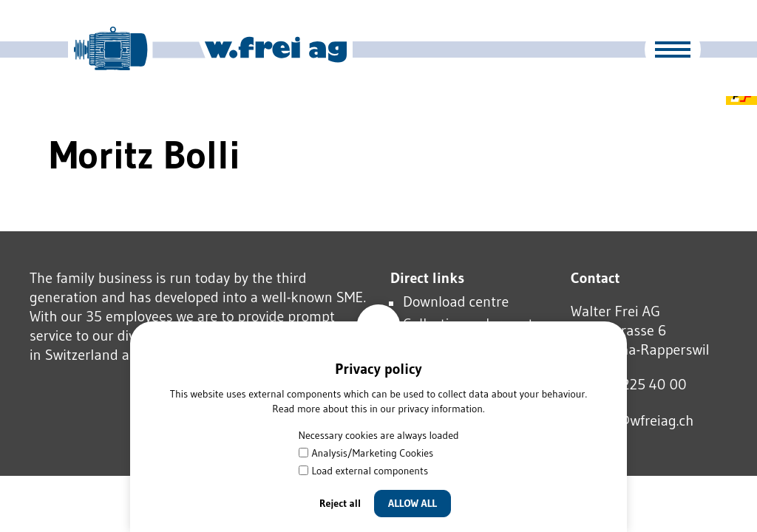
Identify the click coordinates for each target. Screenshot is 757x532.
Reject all (340, 503)
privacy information (440, 409)
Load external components (364, 471)
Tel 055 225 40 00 (629, 384)
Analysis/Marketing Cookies (366, 453)
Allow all (413, 503)
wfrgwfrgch (632, 420)
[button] (673, 50)
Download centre (456, 301)
